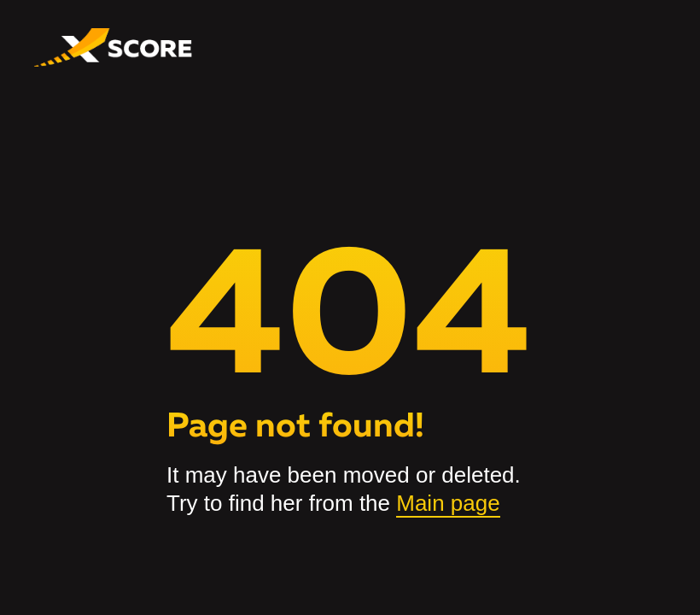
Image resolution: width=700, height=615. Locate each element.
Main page (448, 503)
